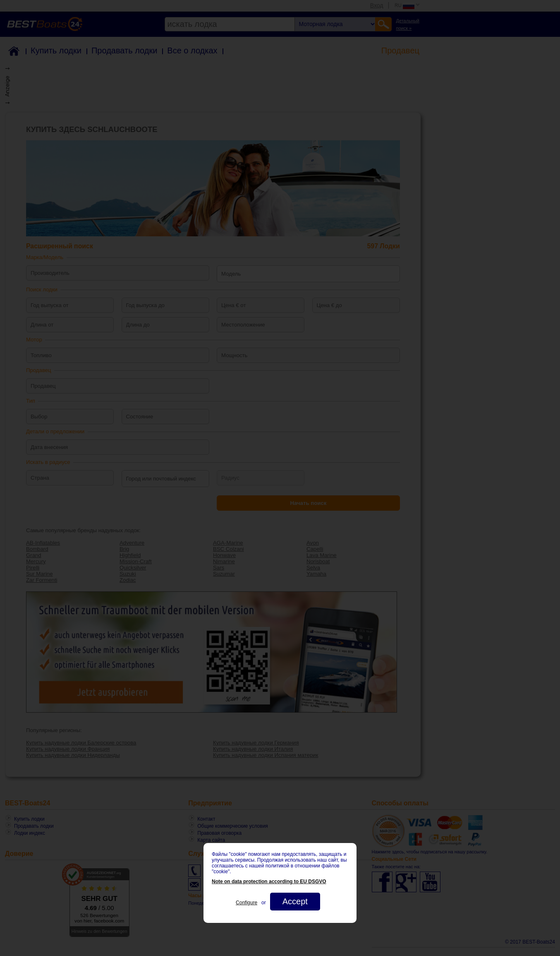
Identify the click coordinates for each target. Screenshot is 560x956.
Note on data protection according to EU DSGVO (269, 882)
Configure (246, 903)
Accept (295, 901)
